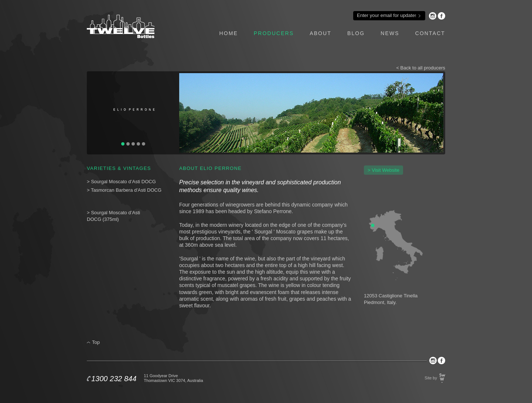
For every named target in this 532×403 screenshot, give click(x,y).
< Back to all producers (421, 68)
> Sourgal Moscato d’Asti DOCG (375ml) (113, 216)
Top (96, 342)
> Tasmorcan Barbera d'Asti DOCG (125, 190)
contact (430, 33)
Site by (431, 378)
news (390, 33)
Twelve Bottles (121, 26)
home (228, 33)
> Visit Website (383, 170)
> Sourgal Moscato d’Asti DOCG (121, 182)
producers (274, 33)
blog (356, 33)
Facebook (441, 16)
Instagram (433, 16)
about (320, 33)
